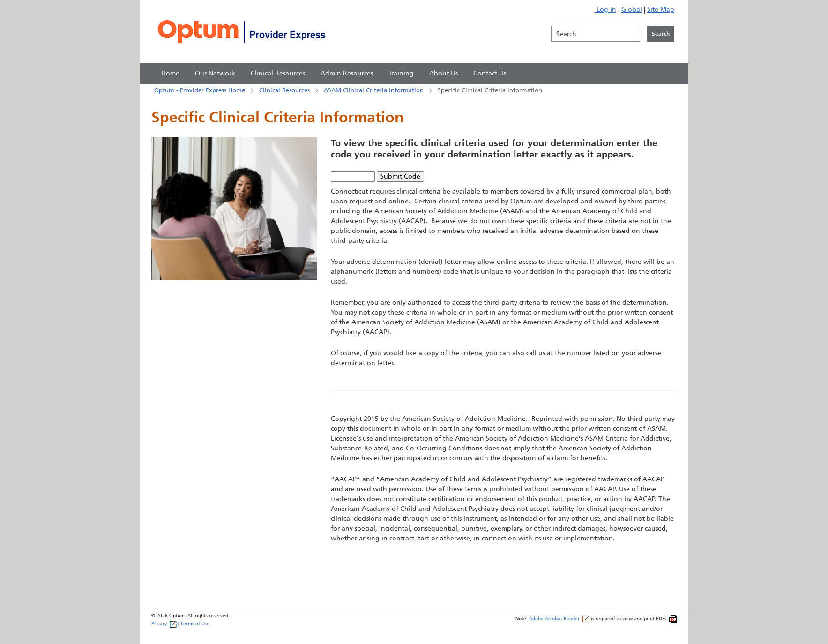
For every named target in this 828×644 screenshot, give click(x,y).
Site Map (661, 10)
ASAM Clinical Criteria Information (374, 90)
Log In (605, 10)
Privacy (164, 624)
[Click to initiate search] (661, 34)
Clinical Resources (284, 90)
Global (632, 10)
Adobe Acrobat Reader (559, 618)
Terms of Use (195, 624)
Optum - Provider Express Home (200, 90)
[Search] (596, 34)
